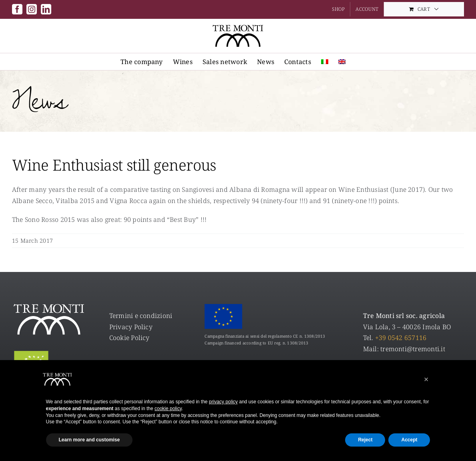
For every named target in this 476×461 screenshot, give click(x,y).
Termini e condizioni (141, 316)
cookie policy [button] (168, 409)
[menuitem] (325, 62)
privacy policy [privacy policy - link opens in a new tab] (223, 402)
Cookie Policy (130, 338)
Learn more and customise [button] (89, 440)
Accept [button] (409, 440)
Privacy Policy (131, 327)
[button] (426, 379)
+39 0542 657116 (401, 338)
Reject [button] (365, 440)
